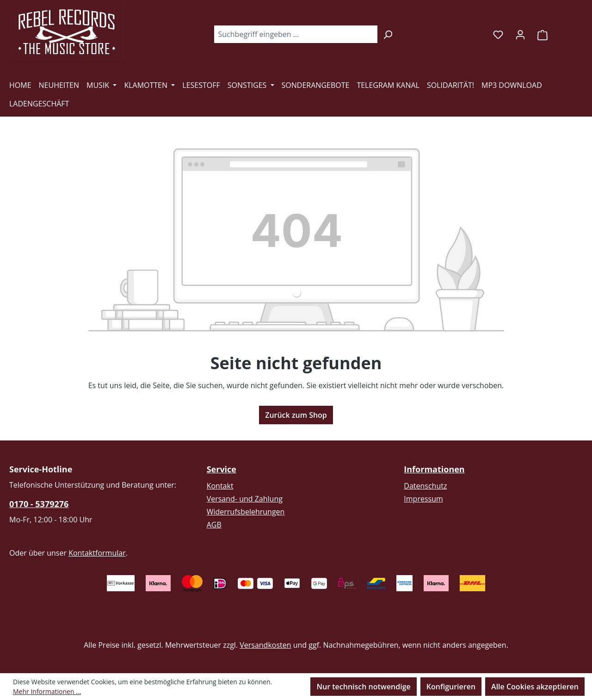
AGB (214, 525)
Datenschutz (425, 486)
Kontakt (220, 486)
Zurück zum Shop (296, 415)
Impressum (423, 499)
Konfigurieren (451, 687)
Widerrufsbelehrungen (246, 512)
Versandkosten (265, 645)
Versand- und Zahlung (245, 499)
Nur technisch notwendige (363, 687)
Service (222, 469)
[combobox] (296, 34)
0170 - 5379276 (39, 504)
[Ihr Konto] (520, 34)
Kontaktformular (97, 553)
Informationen (434, 469)
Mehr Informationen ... (47, 691)
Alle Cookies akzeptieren (535, 687)
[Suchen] (388, 34)
